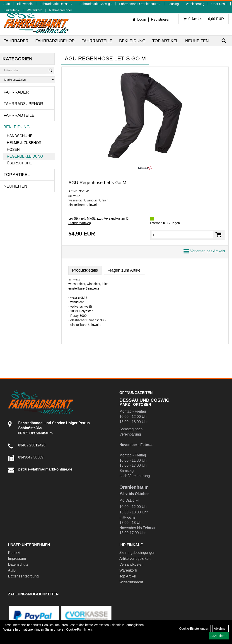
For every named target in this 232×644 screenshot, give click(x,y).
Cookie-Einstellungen (194, 629)
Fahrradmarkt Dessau (56, 4)
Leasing (173, 4)
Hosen (13, 150)
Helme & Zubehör (24, 143)
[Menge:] (183, 235)
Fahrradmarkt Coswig (96, 4)
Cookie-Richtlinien (79, 629)
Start (7, 4)
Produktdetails (85, 270)
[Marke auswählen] (27, 80)
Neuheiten (197, 41)
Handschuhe (20, 136)
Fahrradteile (97, 41)
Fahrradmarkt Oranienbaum (140, 4)
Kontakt (14, 553)
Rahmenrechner (60, 10)
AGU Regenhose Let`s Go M (97, 183)
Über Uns (219, 4)
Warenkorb (34, 10)
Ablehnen (221, 629)
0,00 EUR (203, 19)
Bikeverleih (25, 4)
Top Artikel (165, 41)
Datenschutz (18, 564)
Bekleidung (132, 41)
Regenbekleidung (25, 156)
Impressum (17, 559)
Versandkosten (131, 564)
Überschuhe (19, 163)
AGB (12, 570)
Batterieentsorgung (23, 576)
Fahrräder (16, 41)
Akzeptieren (219, 636)
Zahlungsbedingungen (137, 553)
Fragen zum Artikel (124, 270)
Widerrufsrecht (131, 582)
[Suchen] (224, 41)
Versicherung (195, 4)
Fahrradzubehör (55, 41)
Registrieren (161, 19)
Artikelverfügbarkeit (135, 559)
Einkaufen (12, 10)
